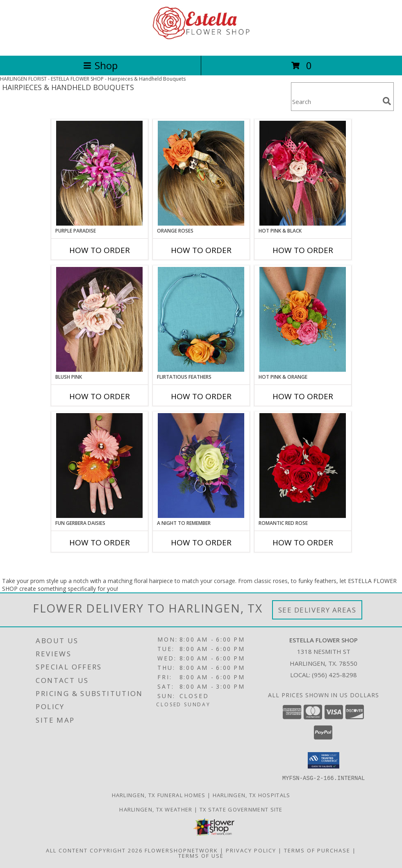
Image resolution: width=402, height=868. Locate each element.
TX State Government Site (241, 809)
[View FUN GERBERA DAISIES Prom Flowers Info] (99, 466)
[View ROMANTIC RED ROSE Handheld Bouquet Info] (303, 466)
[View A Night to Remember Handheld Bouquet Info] (201, 466)
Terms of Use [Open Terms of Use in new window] (201, 855)
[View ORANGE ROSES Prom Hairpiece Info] (201, 173)
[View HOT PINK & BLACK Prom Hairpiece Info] (303, 173)
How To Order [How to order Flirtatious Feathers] (201, 396)
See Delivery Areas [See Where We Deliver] (317, 610)
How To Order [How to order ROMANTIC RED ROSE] (303, 542)
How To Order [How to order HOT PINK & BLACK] (303, 250)
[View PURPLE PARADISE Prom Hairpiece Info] (99, 173)
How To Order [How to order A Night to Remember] (201, 542)
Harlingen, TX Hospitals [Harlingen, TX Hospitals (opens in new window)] (252, 795)
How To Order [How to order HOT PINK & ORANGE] (303, 396)
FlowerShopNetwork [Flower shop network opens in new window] (181, 850)
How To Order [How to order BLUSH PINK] (100, 396)
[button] (324, 760)
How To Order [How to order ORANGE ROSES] (201, 250)
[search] (387, 101)
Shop (100, 65)
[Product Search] (335, 102)
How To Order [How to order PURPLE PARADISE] (100, 250)
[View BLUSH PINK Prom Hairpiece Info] (99, 319)
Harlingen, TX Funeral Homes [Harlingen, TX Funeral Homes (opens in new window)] (159, 795)
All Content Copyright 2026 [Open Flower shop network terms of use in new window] (94, 850)
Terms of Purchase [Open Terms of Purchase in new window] (317, 850)
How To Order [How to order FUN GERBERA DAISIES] (100, 542)
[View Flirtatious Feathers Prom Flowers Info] (201, 319)
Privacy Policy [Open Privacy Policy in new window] (251, 850)
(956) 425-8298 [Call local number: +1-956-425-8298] (334, 675)
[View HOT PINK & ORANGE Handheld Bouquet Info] (303, 319)
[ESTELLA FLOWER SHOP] (201, 44)
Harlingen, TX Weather (156, 809)
